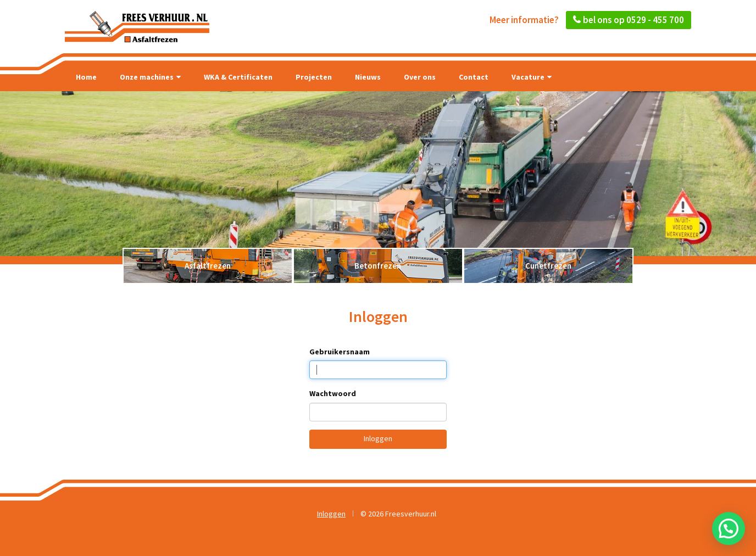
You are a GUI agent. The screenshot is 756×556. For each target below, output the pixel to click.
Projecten (314, 77)
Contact (474, 77)
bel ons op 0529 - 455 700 (633, 20)
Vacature (532, 77)
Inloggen (378, 438)
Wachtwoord (333, 393)
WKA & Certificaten (238, 77)
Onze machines (150, 77)
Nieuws (368, 77)
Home (86, 77)
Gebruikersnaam (340, 352)
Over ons (420, 77)
